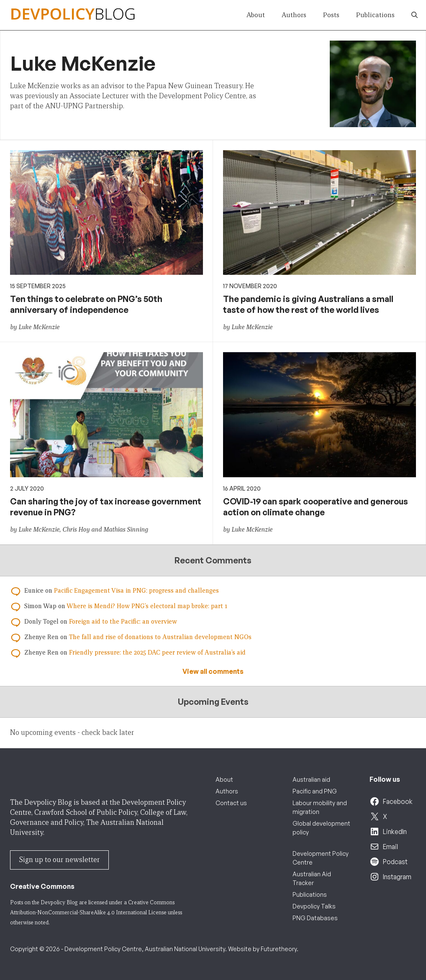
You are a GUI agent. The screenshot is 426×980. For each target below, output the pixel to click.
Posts (331, 15)
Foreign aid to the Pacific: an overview (123, 622)
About (256, 15)
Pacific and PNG (315, 791)
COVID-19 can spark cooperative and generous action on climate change (316, 507)
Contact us (231, 803)
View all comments (213, 671)
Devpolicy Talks (314, 906)
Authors (294, 15)
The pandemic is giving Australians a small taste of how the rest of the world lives (308, 304)
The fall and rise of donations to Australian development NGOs (160, 637)
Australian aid (311, 779)
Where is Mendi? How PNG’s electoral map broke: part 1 (147, 606)
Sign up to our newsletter (59, 860)
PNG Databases (315, 918)
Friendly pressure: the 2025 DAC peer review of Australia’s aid (157, 652)
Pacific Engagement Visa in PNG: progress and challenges (136, 591)
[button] (414, 15)
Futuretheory (279, 949)
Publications (375, 15)
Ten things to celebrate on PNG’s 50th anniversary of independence (86, 304)
